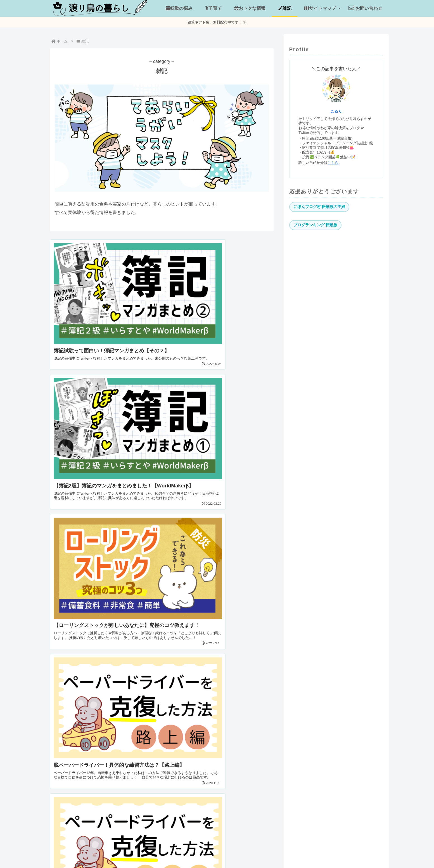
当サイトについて (191, 851)
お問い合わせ (228, 851)
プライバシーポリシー (269, 851)
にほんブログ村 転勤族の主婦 (319, 207)
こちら (333, 163)
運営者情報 (155, 851)
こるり (336, 111)
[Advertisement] (336, 277)
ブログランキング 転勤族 (316, 225)
